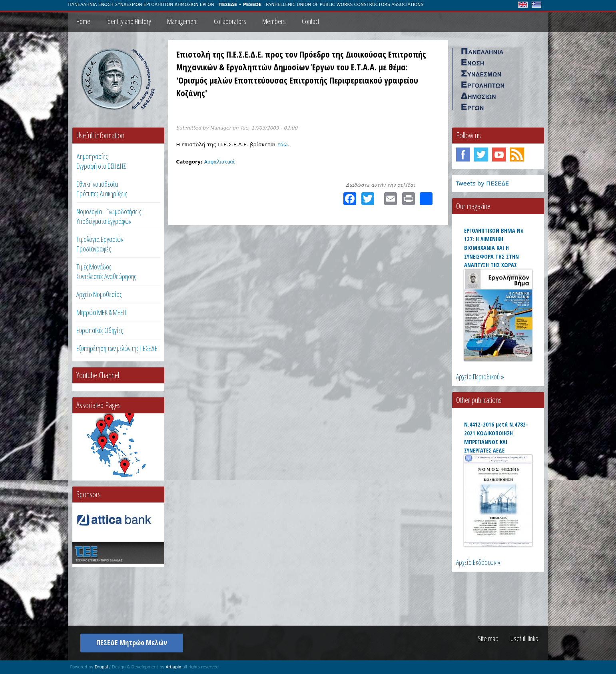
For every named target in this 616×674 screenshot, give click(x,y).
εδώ (283, 145)
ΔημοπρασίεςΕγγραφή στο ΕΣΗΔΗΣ (101, 161)
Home (83, 21)
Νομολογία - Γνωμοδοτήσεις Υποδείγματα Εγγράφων (109, 216)
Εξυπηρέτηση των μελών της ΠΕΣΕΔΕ (117, 348)
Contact (311, 21)
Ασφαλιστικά (220, 162)
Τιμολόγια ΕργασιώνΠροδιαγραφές (100, 244)
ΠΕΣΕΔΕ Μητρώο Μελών (132, 642)
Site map (488, 638)
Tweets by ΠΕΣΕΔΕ (483, 183)
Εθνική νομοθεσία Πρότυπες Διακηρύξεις (102, 189)
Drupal (101, 667)
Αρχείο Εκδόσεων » (478, 562)
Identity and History (129, 21)
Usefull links (524, 638)
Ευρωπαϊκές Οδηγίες (100, 330)
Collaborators (230, 21)
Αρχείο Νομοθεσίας (99, 294)
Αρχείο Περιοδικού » (480, 377)
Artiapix (173, 667)
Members (274, 21)
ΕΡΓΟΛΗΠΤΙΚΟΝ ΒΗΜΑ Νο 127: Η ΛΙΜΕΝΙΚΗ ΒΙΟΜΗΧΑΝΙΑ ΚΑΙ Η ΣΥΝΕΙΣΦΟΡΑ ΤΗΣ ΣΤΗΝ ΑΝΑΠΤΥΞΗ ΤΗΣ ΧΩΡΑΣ (494, 248)
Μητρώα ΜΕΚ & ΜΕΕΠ (101, 312)
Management (182, 21)
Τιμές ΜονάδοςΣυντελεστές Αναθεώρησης (106, 271)
